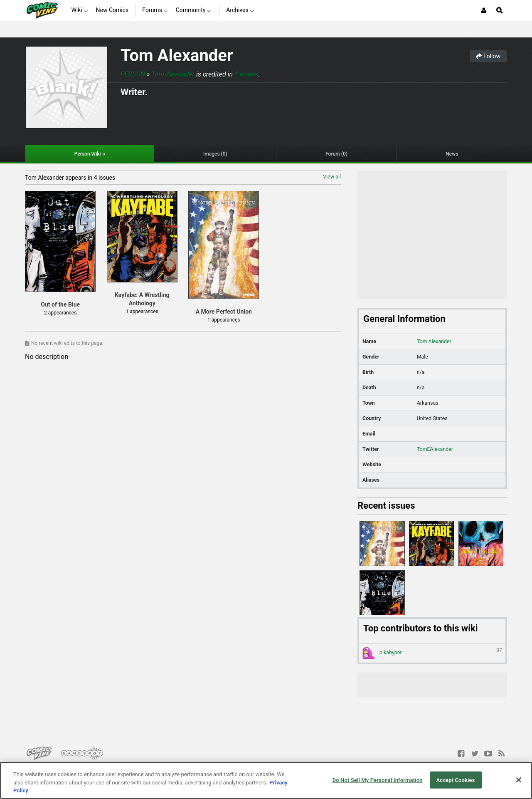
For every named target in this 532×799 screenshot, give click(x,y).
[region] (266, 780)
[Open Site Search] (500, 10)
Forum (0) (336, 154)
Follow (488, 56)
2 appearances (60, 313)
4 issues (246, 74)
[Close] (519, 780)
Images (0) (215, 154)
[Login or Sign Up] (484, 10)
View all (332, 177)
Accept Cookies (455, 780)
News (452, 154)
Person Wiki (88, 154)
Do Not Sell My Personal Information (378, 780)
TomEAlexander (435, 449)
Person (133, 74)
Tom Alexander (177, 56)
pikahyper (432, 653)
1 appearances (142, 312)
